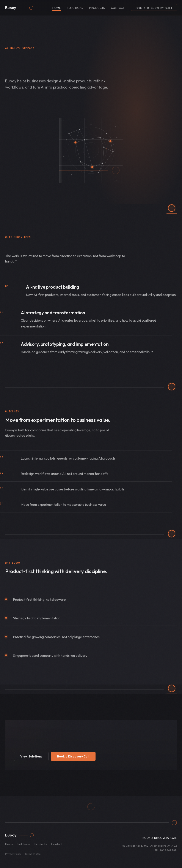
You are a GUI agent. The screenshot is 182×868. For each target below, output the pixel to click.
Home (57, 8)
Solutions (75, 8)
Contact (118, 8)
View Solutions (31, 757)
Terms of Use (33, 854)
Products (97, 8)
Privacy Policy (13, 854)
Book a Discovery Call (154, 8)
